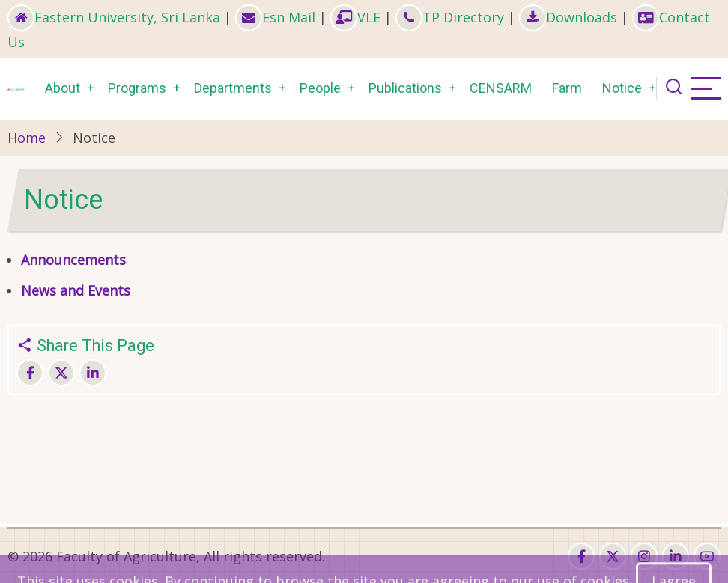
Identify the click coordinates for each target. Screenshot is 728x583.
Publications (405, 88)
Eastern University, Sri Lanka (114, 17)
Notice (622, 88)
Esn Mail (275, 17)
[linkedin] (676, 556)
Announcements (75, 260)
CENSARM (501, 88)
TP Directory (450, 17)
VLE (355, 17)
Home (27, 138)
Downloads (568, 17)
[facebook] (581, 556)
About (63, 88)
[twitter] (613, 556)
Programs (137, 88)
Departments (233, 88)
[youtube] (707, 556)
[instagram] (644, 556)
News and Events (76, 290)
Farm (567, 88)
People (320, 88)
